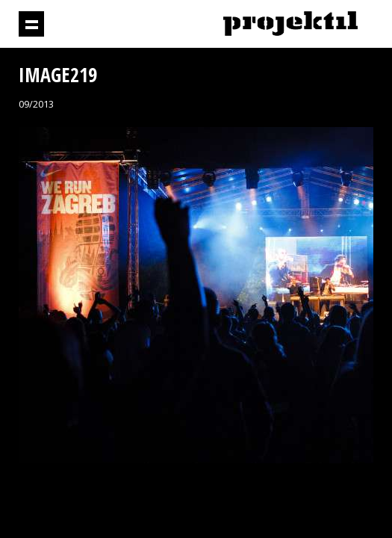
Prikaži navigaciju (31, 24)
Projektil (290, 24)
